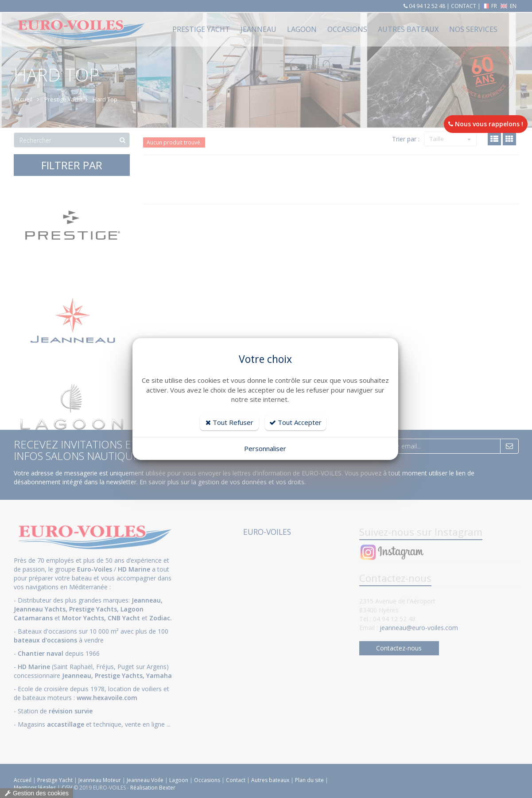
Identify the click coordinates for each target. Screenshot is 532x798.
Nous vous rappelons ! (486, 124)
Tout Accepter (295, 422)
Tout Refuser (229, 422)
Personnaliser (265, 448)
